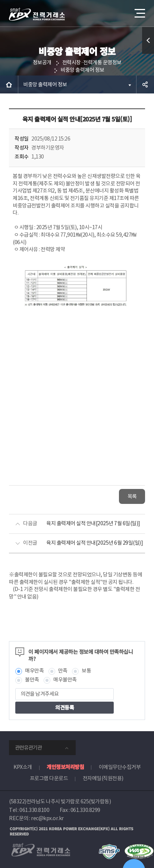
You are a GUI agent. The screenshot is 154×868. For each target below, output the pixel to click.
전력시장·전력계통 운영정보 (92, 62)
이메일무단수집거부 (120, 767)
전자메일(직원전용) (103, 778)
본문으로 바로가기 (0, 0)
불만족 (32, 680)
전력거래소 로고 (37, 14)
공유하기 (145, 84)
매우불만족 (65, 680)
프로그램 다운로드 (49, 778)
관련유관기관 (28, 748)
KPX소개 (23, 767)
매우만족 (34, 671)
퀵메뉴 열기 (148, 54)
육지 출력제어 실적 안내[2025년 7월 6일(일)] (93, 523)
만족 (63, 671)
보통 (86, 671)
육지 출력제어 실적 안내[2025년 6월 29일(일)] (95, 543)
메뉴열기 (139, 10)
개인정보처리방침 (65, 767)
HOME (9, 84)
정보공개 (42, 62)
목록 (132, 496)
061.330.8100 (34, 810)
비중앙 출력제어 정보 (82, 70)
